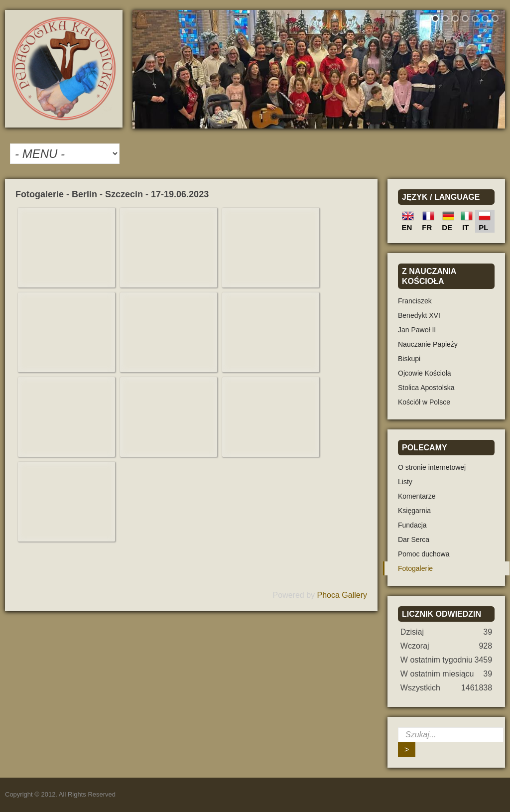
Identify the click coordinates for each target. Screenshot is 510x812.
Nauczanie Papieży (428, 344)
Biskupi (409, 359)
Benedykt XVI (419, 315)
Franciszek (415, 301)
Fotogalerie (415, 568)
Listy (405, 482)
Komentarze (417, 496)
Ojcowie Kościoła (425, 373)
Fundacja (412, 525)
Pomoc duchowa (424, 554)
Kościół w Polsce (424, 402)
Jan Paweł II (417, 330)
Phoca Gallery (342, 595)
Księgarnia (414, 511)
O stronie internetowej (432, 467)
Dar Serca (414, 540)
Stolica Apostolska (426, 388)
